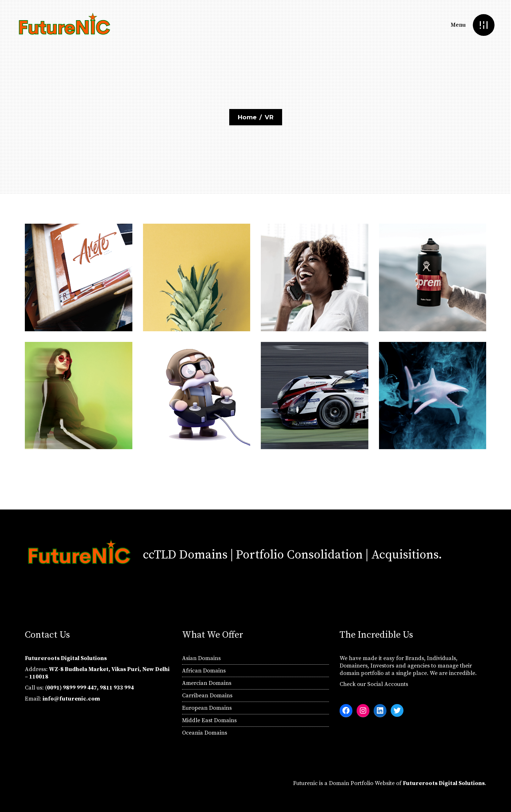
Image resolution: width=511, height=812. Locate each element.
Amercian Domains (207, 683)
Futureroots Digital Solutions (444, 783)
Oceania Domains (205, 733)
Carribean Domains (207, 696)
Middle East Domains (209, 720)
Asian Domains (201, 658)
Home (247, 117)
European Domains (207, 708)
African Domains (204, 671)
